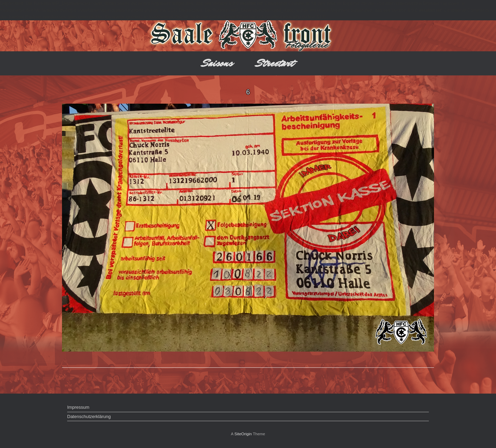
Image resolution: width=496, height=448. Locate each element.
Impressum (78, 407)
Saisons (218, 63)
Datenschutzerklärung (89, 416)
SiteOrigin (243, 434)
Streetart (275, 63)
